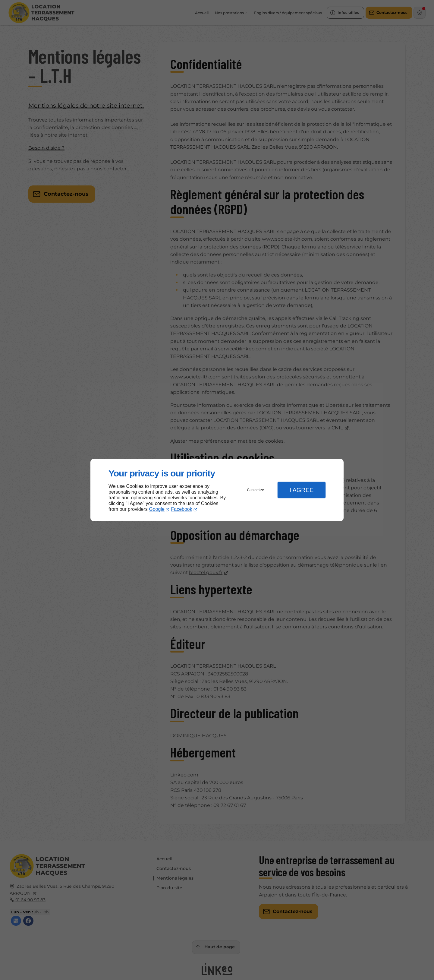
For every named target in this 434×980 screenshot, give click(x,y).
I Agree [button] (301, 490)
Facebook (182, 509)
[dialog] (217, 490)
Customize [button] (256, 490)
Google (157, 509)
